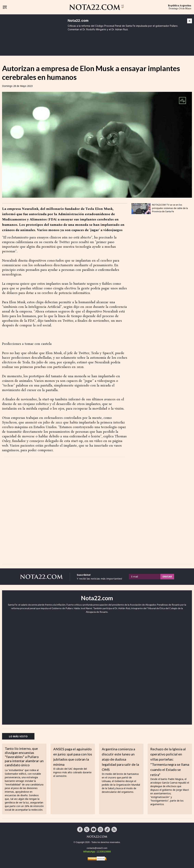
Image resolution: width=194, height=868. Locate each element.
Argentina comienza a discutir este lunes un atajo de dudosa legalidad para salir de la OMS (120, 759)
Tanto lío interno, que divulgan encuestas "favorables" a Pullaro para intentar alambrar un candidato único (24, 757)
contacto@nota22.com (97, 848)
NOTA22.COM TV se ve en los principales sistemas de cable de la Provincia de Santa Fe (170, 208)
